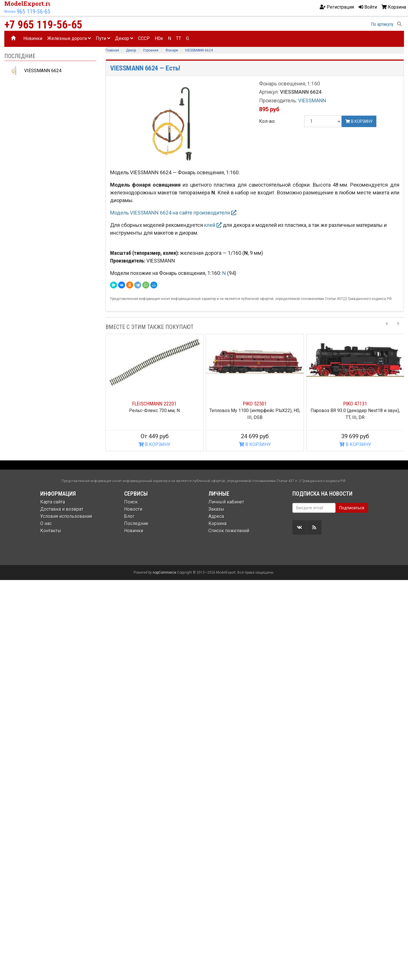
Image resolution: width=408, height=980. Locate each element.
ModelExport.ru (28, 3)
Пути (103, 38)
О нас (46, 524)
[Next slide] (398, 327)
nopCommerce (164, 573)
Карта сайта (53, 502)
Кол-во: (267, 121)
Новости (133, 509)
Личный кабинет (226, 502)
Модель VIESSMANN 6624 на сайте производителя (173, 213)
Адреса (216, 516)
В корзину (359, 121)
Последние (136, 524)
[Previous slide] (387, 327)
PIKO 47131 (355, 404)
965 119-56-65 (33, 12)
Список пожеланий (229, 531)
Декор (124, 38)
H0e (159, 38)
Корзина (218, 524)
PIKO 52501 (255, 404)
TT (179, 38)
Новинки (33, 38)
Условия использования (66, 516)
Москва (10, 12)
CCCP (144, 38)
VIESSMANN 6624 (34, 71)
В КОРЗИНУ (155, 444)
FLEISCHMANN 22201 (154, 404)
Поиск (131, 502)
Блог (129, 516)
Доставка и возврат (62, 509)
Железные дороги (69, 38)
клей (213, 225)
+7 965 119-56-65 (43, 25)
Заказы (216, 509)
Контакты (51, 531)
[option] (155, 393)
